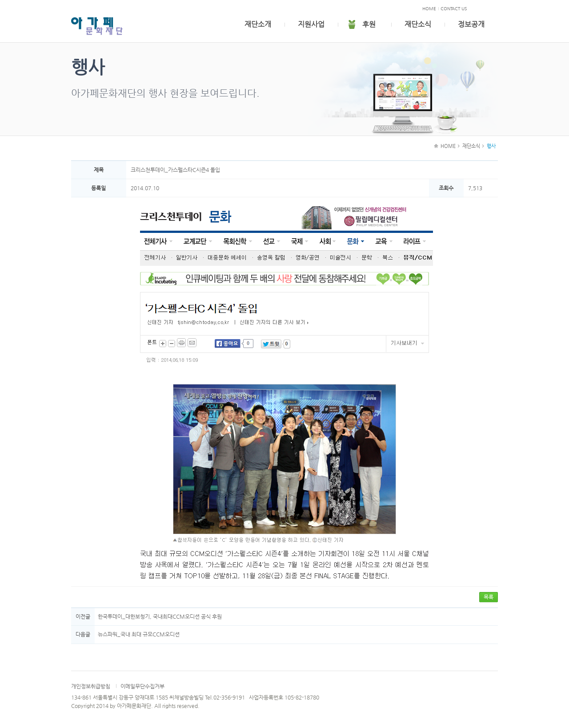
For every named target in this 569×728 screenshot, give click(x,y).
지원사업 (311, 24)
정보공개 (471, 24)
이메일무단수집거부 (142, 686)
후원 (369, 24)
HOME (429, 9)
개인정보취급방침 (91, 686)
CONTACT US (454, 9)
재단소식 (418, 24)
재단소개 (258, 24)
